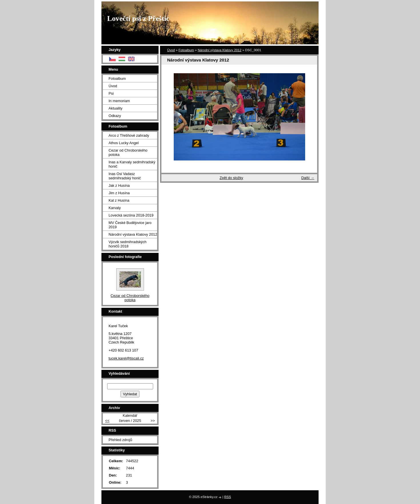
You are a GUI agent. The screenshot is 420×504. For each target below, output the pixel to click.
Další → (308, 178)
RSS (228, 497)
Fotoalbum (186, 50)
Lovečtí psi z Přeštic (138, 18)
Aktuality (115, 108)
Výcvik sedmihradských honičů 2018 (128, 244)
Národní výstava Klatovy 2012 (220, 50)
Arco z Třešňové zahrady (129, 135)
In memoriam (119, 101)
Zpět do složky (231, 178)
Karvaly (115, 208)
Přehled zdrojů (120, 440)
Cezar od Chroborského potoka (128, 152)
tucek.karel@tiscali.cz (126, 358)
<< (107, 421)
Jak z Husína (119, 185)
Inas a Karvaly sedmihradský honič (132, 164)
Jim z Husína (119, 193)
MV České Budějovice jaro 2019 (130, 225)
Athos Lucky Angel (124, 143)
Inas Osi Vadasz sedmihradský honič (125, 176)
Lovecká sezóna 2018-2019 (131, 215)
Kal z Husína (119, 200)
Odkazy (115, 116)
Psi (111, 93)
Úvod (171, 50)
